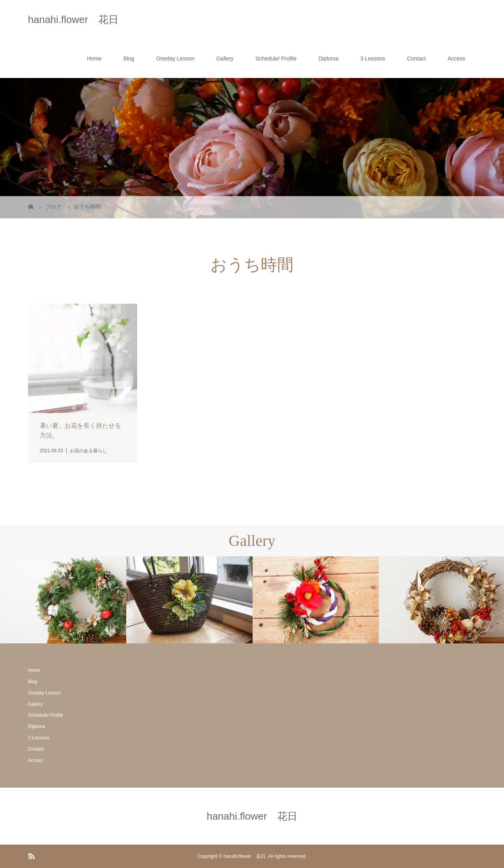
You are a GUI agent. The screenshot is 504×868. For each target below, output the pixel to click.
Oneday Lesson (175, 58)
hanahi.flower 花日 (73, 19)
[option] (63, 600)
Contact (416, 58)
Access (456, 58)
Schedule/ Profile (276, 58)
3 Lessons (373, 58)
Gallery (225, 58)
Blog (129, 58)
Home (94, 58)
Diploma (328, 58)
